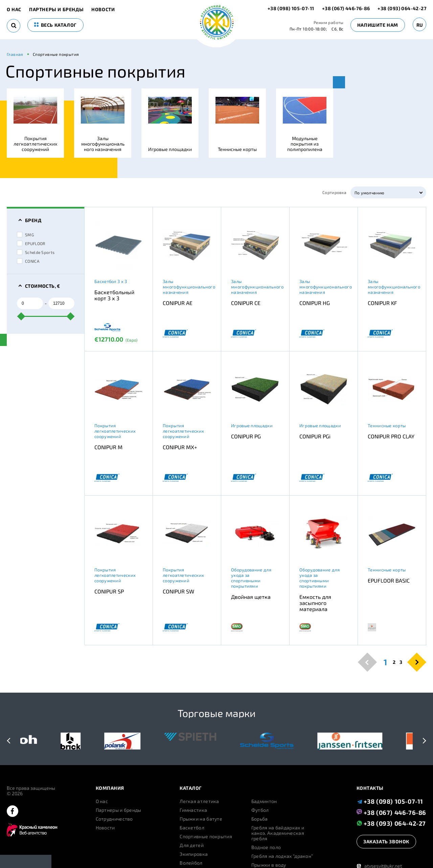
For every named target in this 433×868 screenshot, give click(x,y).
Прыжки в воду (269, 865)
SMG (26, 235)
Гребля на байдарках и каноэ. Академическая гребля (278, 833)
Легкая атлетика (199, 801)
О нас (14, 9)
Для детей (192, 845)
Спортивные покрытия (206, 837)
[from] (30, 303)
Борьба (260, 819)
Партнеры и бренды (56, 9)
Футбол (260, 810)
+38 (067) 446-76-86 (346, 8)
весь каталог (55, 25)
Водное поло (266, 847)
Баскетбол (192, 828)
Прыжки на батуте (201, 819)
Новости (103, 9)
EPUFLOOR (31, 243)
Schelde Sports (36, 252)
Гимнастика (193, 810)
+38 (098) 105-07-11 (291, 8)
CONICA (28, 261)
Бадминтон (264, 801)
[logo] (217, 23)
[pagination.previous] (368, 662)
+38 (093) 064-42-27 (402, 8)
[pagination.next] (417, 662)
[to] (61, 303)
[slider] (21, 316)
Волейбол (191, 863)
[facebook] (13, 812)
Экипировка (194, 854)
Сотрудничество (114, 819)
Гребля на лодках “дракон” (282, 856)
